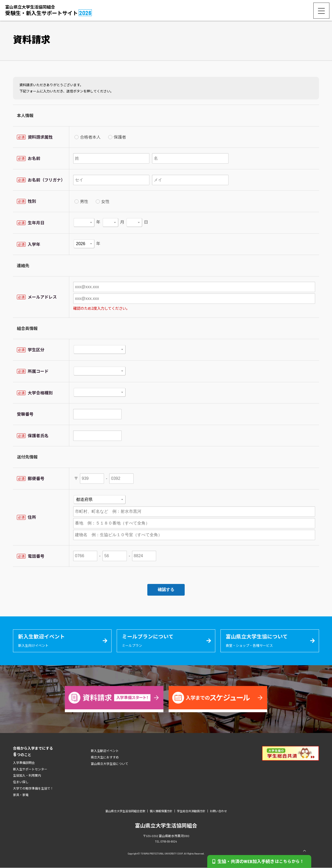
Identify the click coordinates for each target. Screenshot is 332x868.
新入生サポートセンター (30, 769)
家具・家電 (21, 795)
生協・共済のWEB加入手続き (261, 861)
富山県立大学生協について (109, 764)
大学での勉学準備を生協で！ (33, 789)
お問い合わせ (218, 811)
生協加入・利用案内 (27, 776)
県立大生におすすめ (105, 757)
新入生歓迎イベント (105, 751)
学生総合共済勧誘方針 (191, 811)
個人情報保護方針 (161, 811)
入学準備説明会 (24, 763)
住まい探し (21, 782)
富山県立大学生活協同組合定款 (125, 811)
